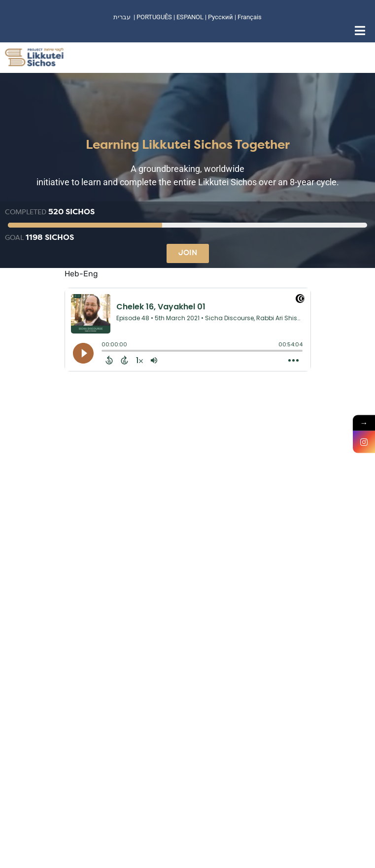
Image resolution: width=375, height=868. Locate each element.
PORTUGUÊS (154, 17)
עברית (122, 17)
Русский (221, 17)
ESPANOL (190, 17)
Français (250, 17)
